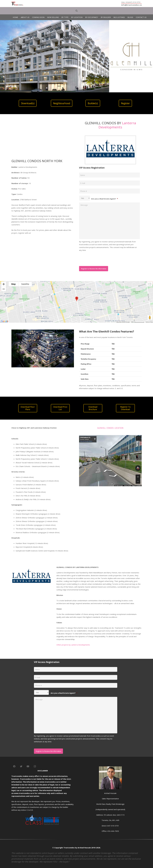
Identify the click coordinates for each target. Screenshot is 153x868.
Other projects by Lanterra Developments (73, 645)
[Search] (77, 11)
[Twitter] (21, 766)
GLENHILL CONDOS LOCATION (110, 428)
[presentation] (96, 258)
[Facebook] (14, 766)
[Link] (17, 4)
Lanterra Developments (117, 125)
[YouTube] (28, 766)
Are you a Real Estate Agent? (105, 199)
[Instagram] (35, 766)
